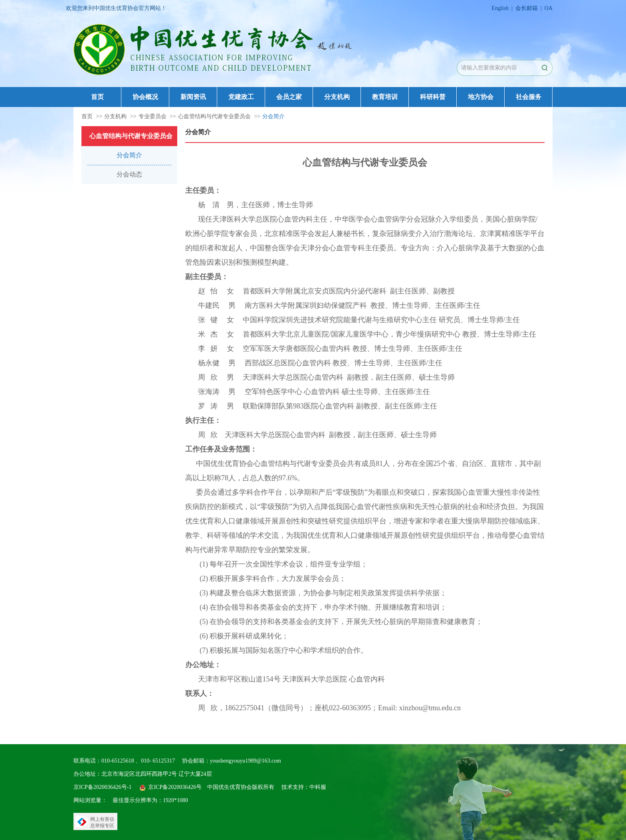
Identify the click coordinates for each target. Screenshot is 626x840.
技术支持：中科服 (304, 787)
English (500, 8)
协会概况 (145, 97)
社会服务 (529, 97)
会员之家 (289, 97)
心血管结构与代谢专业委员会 (214, 116)
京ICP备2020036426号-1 (102, 787)
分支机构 (337, 97)
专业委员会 (153, 116)
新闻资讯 (193, 97)
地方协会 (481, 97)
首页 (97, 97)
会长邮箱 (527, 8)
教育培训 (385, 97)
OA (549, 8)
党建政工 (241, 97)
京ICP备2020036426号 (175, 787)
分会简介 (273, 116)
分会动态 (129, 174)
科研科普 (433, 97)
